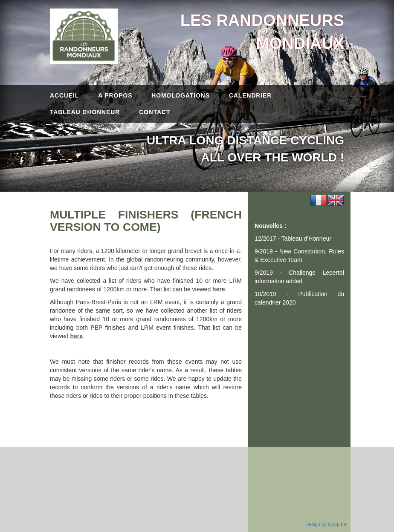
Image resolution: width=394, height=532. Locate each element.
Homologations (181, 96)
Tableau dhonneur (85, 112)
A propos (115, 96)
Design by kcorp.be (326, 524)
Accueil (64, 96)
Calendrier (250, 96)
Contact (155, 112)
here (219, 289)
